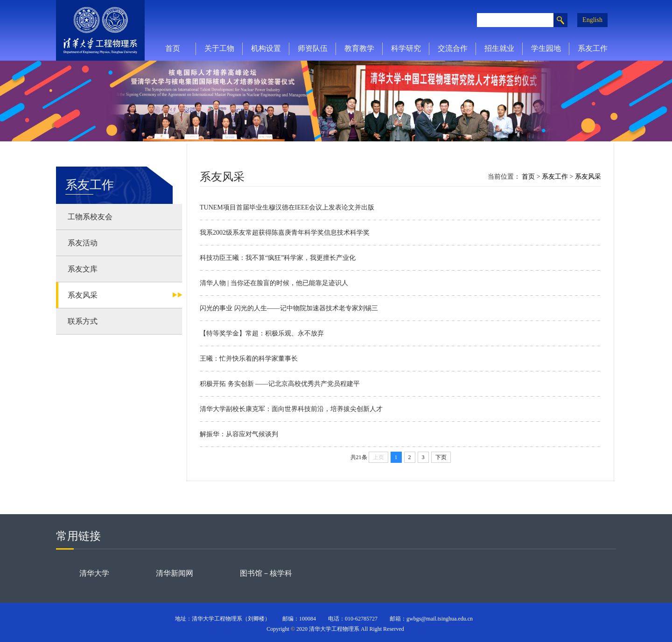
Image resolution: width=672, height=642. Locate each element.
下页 (441, 457)
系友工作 (593, 48)
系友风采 (588, 177)
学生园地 (546, 48)
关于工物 (219, 48)
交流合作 (453, 48)
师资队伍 (313, 48)
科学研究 (406, 48)
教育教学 (359, 48)
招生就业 (499, 48)
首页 (173, 48)
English (592, 20)
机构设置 (266, 48)
